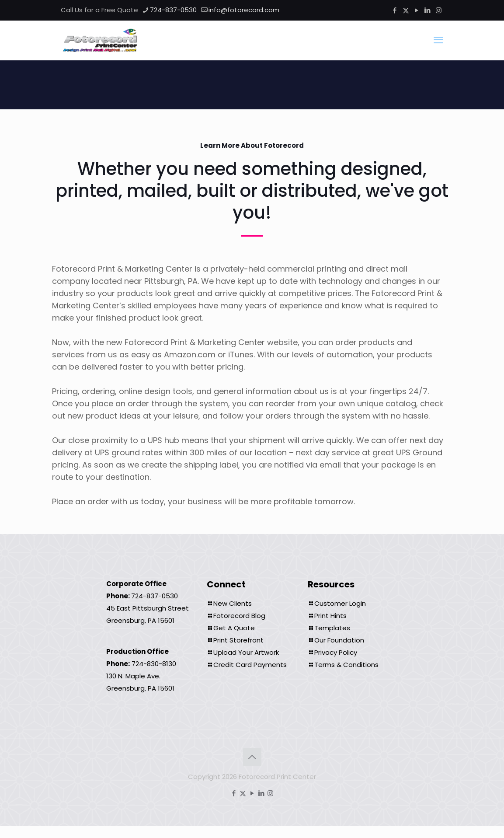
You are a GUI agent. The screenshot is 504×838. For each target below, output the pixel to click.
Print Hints (330, 616)
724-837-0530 (155, 596)
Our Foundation (339, 640)
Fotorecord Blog (239, 616)
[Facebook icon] (395, 10)
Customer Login (340, 603)
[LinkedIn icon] (428, 10)
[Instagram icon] (439, 10)
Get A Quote (234, 628)
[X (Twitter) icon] (406, 10)
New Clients (233, 603)
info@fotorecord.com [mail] (244, 10)
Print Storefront (238, 640)
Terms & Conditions (346, 665)
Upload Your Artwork (246, 652)
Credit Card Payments (250, 665)
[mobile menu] (438, 40)
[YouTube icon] (417, 10)
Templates (332, 628)
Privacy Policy (336, 652)
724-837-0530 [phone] (173, 10)
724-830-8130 (154, 664)
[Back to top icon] (252, 757)
